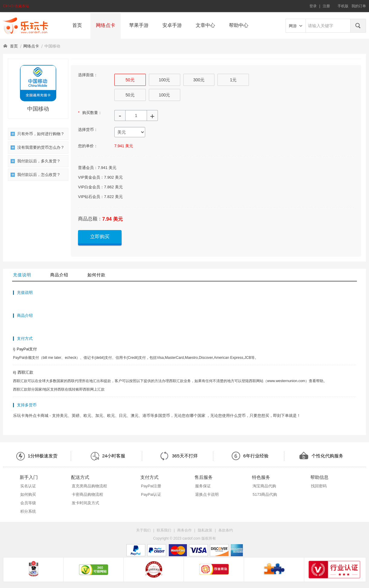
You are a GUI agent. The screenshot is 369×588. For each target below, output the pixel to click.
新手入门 (29, 477)
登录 (313, 6)
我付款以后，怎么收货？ (36, 175)
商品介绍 (59, 275)
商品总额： (90, 219)
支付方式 (149, 477)
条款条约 (226, 530)
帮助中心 (239, 25)
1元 (233, 80)
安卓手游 (172, 25)
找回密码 (319, 486)
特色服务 (261, 477)
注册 (326, 6)
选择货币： (88, 130)
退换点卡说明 (207, 494)
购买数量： (90, 113)
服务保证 (203, 486)
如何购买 (28, 494)
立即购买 (100, 237)
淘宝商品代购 (264, 486)
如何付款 (96, 275)
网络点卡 (106, 25)
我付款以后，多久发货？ (36, 161)
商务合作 (184, 530)
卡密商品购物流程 (87, 494)
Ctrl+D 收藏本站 (16, 6)
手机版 (343, 6)
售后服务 (204, 477)
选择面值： (88, 75)
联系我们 (164, 530)
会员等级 (28, 503)
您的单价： (88, 146)
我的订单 (359, 6)
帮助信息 (319, 477)
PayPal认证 (151, 494)
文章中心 (205, 25)
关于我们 (143, 530)
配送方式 (80, 477)
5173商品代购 (265, 494)
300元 (199, 80)
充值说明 (22, 275)
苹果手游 (139, 25)
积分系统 (28, 511)
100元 (164, 80)
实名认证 (28, 486)
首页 (77, 25)
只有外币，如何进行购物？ (38, 134)
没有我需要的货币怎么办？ (38, 147)
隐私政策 (205, 530)
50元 (130, 80)
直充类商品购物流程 (89, 486)
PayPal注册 (151, 486)
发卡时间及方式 (85, 503)
